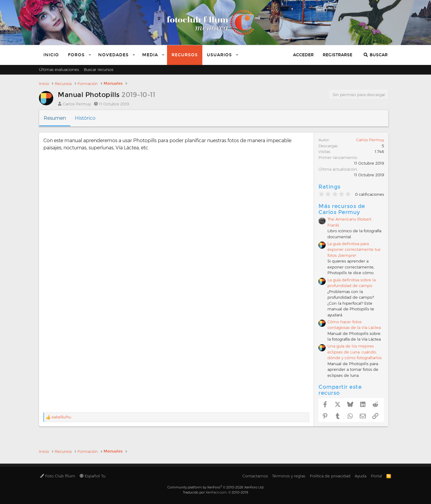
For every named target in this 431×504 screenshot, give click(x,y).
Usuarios (219, 55)
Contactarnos (255, 476)
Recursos (185, 55)
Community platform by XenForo (216, 487)
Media (150, 55)
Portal (377, 476)
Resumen (55, 118)
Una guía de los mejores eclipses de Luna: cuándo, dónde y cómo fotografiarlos (355, 352)
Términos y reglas (289, 476)
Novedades (113, 55)
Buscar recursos (99, 69)
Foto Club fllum (58, 476)
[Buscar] (375, 55)
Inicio (51, 55)
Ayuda (361, 476)
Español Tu (92, 476)
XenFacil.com (216, 492)
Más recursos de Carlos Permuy (342, 209)
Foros (76, 55)
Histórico (85, 118)
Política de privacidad (330, 476)
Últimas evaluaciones (59, 69)
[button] (90, 55)
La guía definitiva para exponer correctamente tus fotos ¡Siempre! (354, 249)
